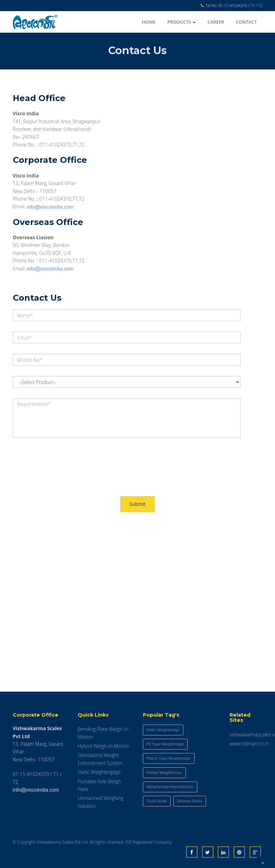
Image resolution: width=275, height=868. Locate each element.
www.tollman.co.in (249, 744)
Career (216, 22)
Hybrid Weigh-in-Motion (104, 746)
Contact (246, 22)
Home (149, 22)
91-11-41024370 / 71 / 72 (240, 5)
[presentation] (66, 462)
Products (182, 22)
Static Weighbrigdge (99, 772)
